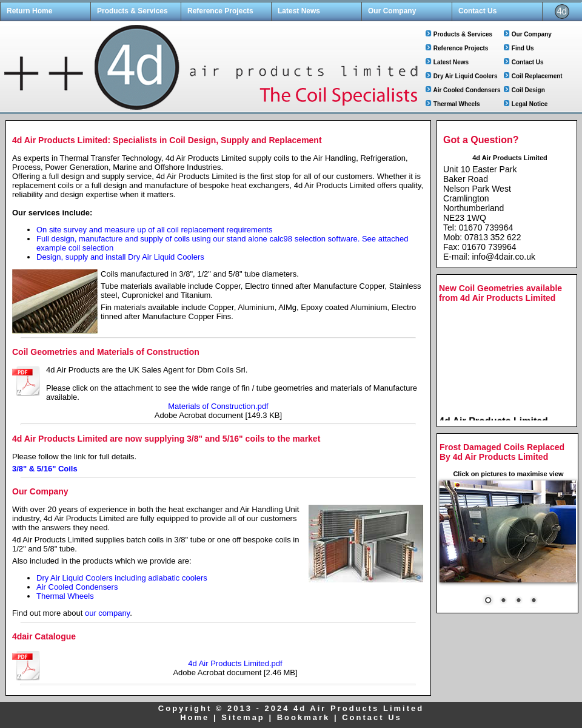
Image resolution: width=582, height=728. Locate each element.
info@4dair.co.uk (503, 257)
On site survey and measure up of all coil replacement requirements (154, 230)
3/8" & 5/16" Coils (45, 469)
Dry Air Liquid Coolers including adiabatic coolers (122, 578)
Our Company (392, 11)
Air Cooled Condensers (467, 90)
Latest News (299, 11)
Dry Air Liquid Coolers (466, 76)
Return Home (29, 11)
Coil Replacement (537, 76)
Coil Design (528, 90)
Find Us (523, 48)
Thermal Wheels (457, 104)
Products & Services (132, 11)
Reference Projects (220, 11)
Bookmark (304, 717)
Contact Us (477, 11)
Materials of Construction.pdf (218, 406)
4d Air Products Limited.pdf (235, 663)
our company (107, 613)
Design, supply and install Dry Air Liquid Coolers (120, 257)
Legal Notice (530, 104)
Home (195, 717)
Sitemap (243, 717)
